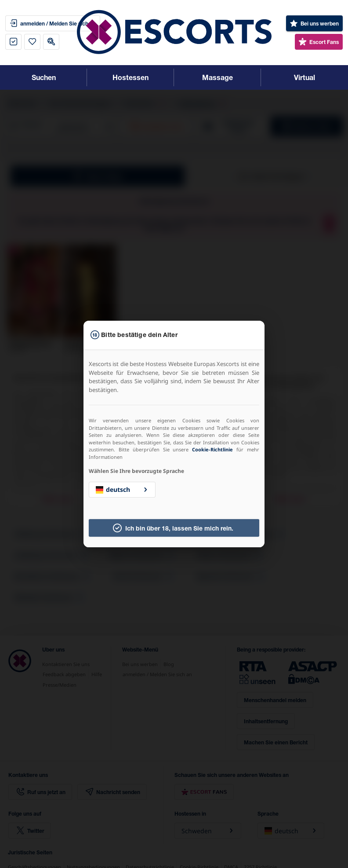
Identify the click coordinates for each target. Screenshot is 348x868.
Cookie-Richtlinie (212, 449)
